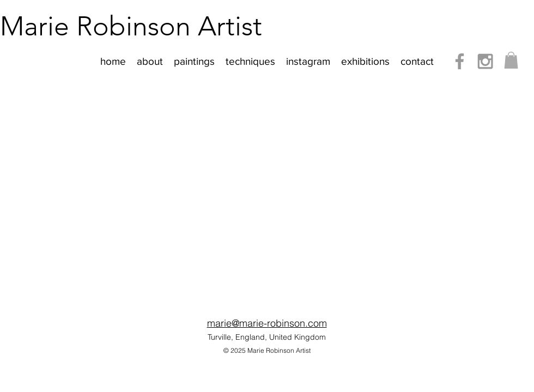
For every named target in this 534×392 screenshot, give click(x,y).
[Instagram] (485, 61)
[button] (511, 60)
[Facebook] (460, 61)
